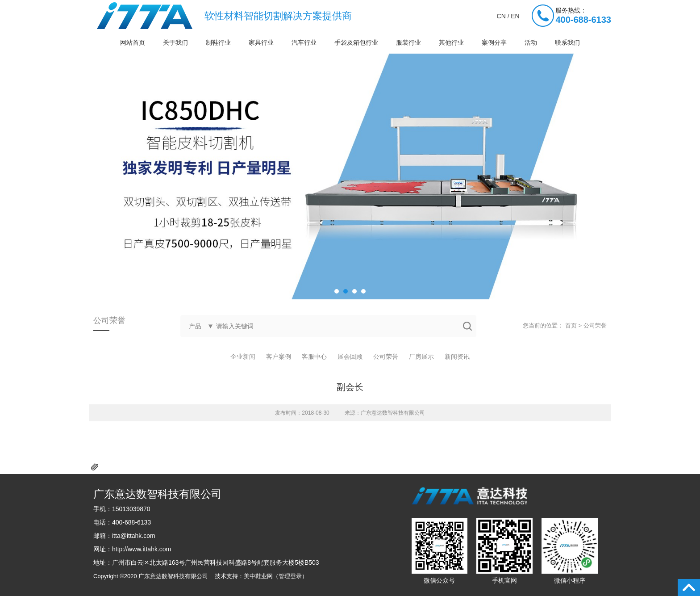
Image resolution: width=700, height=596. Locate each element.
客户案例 (279, 357)
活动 (531, 42)
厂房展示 (421, 357)
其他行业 (451, 42)
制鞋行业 (218, 42)
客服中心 (314, 357)
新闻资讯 (457, 357)
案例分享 (494, 42)
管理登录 (290, 576)
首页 (571, 325)
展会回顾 (350, 357)
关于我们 (175, 42)
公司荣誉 (595, 325)
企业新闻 (243, 357)
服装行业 (408, 42)
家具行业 (261, 42)
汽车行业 (304, 42)
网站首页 (133, 42)
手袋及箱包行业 (356, 42)
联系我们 (567, 42)
